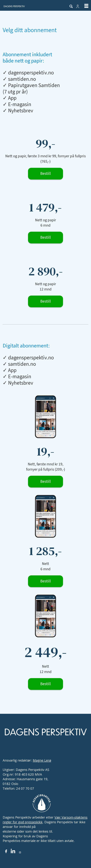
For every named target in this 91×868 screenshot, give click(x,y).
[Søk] (71, 7)
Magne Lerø (42, 760)
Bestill (46, 174)
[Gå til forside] (32, 6)
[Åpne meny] (84, 6)
